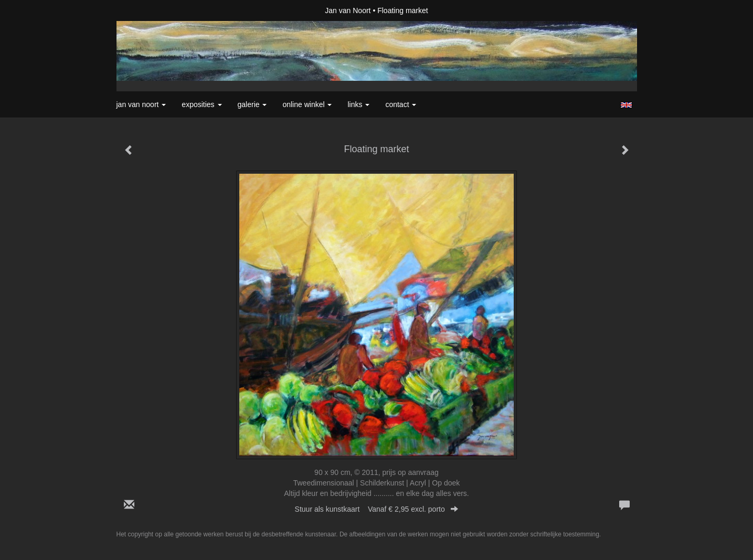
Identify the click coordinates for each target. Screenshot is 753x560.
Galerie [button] (252, 104)
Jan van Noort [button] (141, 104)
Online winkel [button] (307, 104)
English (626, 105)
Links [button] (358, 104)
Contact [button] (401, 104)
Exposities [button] (201, 104)
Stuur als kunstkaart (377, 509)
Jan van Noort (348, 10)
